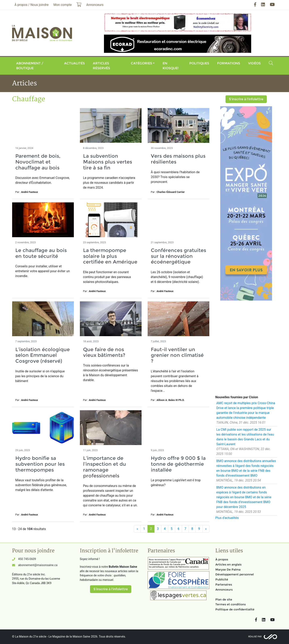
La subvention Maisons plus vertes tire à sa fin (108, 162)
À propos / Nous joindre (32, 5)
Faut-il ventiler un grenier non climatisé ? (177, 355)
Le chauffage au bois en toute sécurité (41, 253)
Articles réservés (101, 66)
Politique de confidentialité (235, 609)
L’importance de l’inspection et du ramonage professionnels (105, 467)
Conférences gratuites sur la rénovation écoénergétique (178, 256)
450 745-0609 (27, 559)
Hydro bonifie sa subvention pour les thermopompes (40, 464)
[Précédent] (137, 529)
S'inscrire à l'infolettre (246, 99)
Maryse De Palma (228, 570)
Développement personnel (235, 574)
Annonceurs (224, 590)
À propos (222, 559)
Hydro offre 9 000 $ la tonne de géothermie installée (178, 464)
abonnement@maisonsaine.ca (38, 565)
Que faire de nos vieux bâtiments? (104, 352)
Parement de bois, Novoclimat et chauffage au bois (38, 162)
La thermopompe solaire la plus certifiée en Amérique (110, 256)
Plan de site (224, 599)
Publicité (222, 579)
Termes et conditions (231, 604)
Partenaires (224, 584)
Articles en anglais (228, 564)
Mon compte (62, 5)
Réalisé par (255, 637)
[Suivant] (206, 529)
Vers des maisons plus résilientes (178, 159)
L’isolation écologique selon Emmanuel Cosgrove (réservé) (43, 355)
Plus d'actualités (227, 518)
